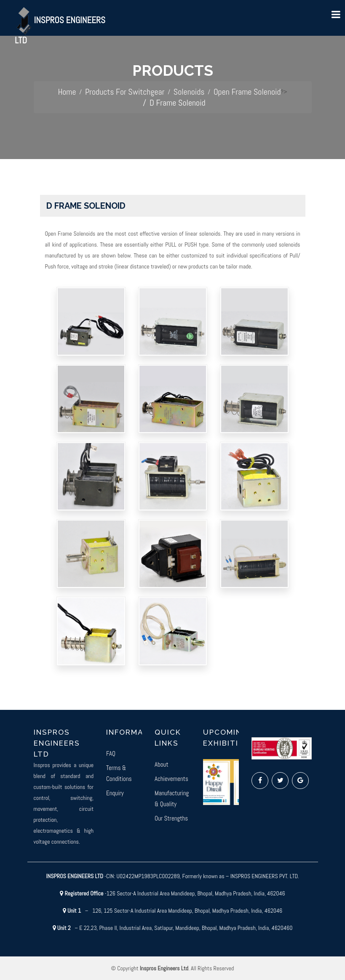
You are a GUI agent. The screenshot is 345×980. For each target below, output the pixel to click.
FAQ (111, 753)
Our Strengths (171, 818)
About (162, 764)
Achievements (171, 779)
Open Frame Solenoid (247, 92)
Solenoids (189, 92)
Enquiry (115, 793)
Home (67, 92)
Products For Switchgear (125, 92)
